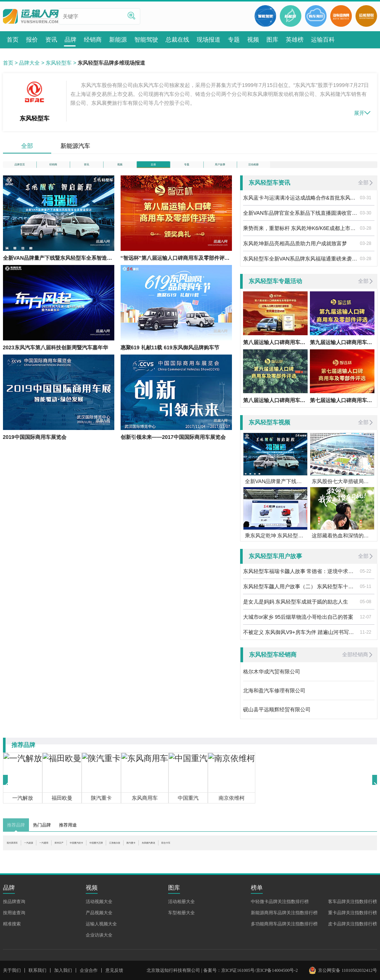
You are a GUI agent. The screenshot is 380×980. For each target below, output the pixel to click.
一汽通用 (76, 855)
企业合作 (89, 970)
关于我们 (12, 970)
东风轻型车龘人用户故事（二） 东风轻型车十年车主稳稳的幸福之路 (300, 595)
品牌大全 (29, 63)
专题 (187, 169)
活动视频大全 (99, 902)
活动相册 (253, 169)
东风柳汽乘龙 (270, 855)
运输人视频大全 (101, 924)
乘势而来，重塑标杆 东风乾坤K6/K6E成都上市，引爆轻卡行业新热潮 (300, 236)
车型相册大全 (181, 913)
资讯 (86, 169)
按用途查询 (14, 913)
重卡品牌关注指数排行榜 (353, 913)
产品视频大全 (99, 913)
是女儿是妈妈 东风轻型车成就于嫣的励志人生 (296, 610)
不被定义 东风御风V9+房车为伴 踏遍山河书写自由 (300, 640)
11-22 (366, 640)
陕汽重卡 (238, 855)
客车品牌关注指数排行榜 (353, 902)
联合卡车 (302, 855)
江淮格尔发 (208, 855)
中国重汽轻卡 (136, 855)
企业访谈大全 (99, 935)
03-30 (366, 221)
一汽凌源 (49, 855)
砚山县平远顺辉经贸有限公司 (277, 718)
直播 (153, 169)
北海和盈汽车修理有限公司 (274, 699)
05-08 (366, 610)
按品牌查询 (14, 902)
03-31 (366, 206)
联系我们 (37, 970)
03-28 (366, 236)
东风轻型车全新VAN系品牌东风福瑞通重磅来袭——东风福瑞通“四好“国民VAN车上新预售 (300, 267)
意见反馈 (114, 970)
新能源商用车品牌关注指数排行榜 (284, 913)
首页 (8, 63)
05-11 (366, 595)
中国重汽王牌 (173, 855)
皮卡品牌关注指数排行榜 (353, 924)
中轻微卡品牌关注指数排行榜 (280, 902)
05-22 (366, 579)
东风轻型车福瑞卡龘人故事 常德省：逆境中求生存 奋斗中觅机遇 (300, 579)
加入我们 (63, 970)
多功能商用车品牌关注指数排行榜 (284, 924)
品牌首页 (20, 169)
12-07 (366, 625)
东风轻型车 (59, 63)
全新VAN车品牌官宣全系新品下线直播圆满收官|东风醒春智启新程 (300, 221)
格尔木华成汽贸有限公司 (272, 680)
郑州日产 (104, 855)
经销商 (53, 169)
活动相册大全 (181, 902)
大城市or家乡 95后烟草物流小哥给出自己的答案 (298, 625)
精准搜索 (12, 924)
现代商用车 (20, 855)
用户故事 (220, 169)
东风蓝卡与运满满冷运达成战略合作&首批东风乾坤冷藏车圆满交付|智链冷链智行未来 (300, 206)
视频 (120, 169)
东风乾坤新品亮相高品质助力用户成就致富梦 (295, 252)
